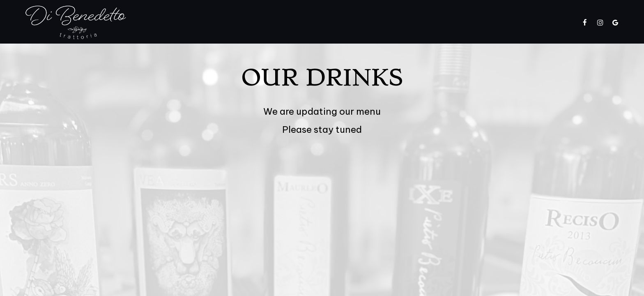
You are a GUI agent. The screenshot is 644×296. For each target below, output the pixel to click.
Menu (277, 22)
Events (387, 22)
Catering (350, 22)
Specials (311, 22)
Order (525, 22)
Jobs (496, 22)
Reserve (558, 22)
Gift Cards (460, 22)
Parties (421, 22)
